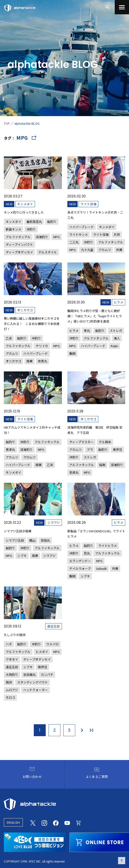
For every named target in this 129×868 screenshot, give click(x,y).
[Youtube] (67, 822)
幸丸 (87, 331)
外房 (119, 250)
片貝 (117, 234)
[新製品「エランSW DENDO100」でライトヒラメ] (96, 531)
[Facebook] (56, 822)
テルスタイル (48, 252)
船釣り (52, 222)
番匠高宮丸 (34, 222)
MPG (57, 237)
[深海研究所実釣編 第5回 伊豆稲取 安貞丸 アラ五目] (96, 424)
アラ (90, 449)
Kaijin (114, 346)
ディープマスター (81, 442)
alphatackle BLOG (27, 123)
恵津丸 (10, 449)
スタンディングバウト (32, 682)
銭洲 (9, 682)
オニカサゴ (25, 310)
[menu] (122, 7)
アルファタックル (18, 237)
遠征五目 (53, 626)
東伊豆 (117, 449)
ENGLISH (13, 822)
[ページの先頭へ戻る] (122, 861)
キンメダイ (25, 204)
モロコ (10, 697)
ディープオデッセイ (19, 252)
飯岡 (72, 353)
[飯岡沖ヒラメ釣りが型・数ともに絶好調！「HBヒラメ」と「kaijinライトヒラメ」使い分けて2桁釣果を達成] (96, 310)
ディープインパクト (19, 244)
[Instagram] (44, 822)
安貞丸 (74, 472)
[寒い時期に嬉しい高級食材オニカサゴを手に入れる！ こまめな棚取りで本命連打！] (33, 313)
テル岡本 (105, 442)
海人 (117, 338)
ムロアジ (12, 690)
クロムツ (30, 457)
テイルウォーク (80, 568)
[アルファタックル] (20, 7)
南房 (30, 361)
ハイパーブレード (82, 227)
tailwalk (102, 568)
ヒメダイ (42, 652)
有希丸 (42, 361)
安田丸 (45, 540)
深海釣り (42, 237)
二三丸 (74, 242)
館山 (32, 540)
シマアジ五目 (15, 540)
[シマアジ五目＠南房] (33, 521)
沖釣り (31, 229)
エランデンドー (80, 561)
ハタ (9, 644)
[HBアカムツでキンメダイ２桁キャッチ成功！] (33, 424)
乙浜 (9, 338)
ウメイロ (52, 644)
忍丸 (87, 553)
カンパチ (47, 675)
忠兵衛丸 (30, 675)
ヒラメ (119, 302)
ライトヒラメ (108, 546)
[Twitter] (33, 822)
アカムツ (105, 250)
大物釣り (12, 675)
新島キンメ (13, 229)
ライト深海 (88, 204)
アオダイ (12, 659)
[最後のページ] (92, 730)
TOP (7, 123)
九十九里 (87, 250)
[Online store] (79, 822)
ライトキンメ (79, 234)
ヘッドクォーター (35, 690)
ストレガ (116, 331)
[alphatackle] (64, 804)
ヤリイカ (42, 346)
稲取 (102, 465)
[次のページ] (82, 730)
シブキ (22, 556)
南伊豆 (42, 667)
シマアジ (54, 522)
